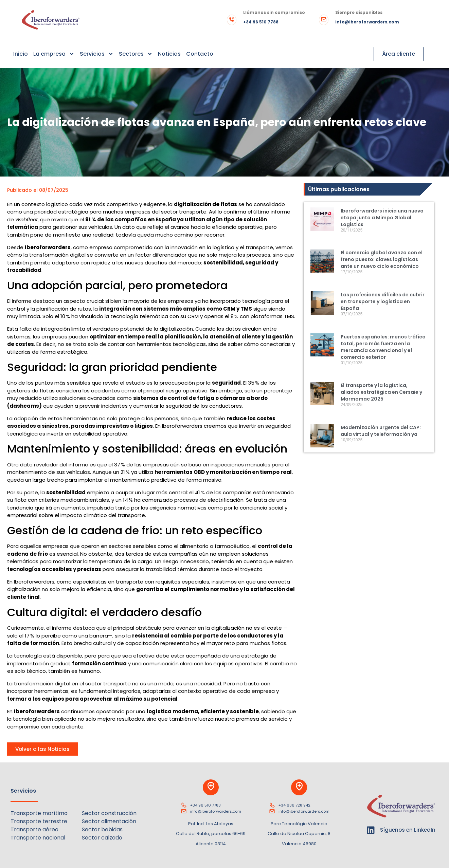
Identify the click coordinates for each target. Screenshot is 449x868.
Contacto (200, 54)
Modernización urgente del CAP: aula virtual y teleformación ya (381, 431)
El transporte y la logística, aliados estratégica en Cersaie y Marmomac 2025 (381, 392)
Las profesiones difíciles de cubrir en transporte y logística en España (383, 301)
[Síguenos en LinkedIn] (371, 830)
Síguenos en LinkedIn (408, 830)
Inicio (21, 54)
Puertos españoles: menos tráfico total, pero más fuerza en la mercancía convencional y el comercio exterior (383, 347)
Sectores (136, 54)
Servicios (97, 54)
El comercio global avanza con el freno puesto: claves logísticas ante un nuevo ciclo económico (382, 259)
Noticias (169, 54)
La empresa (54, 54)
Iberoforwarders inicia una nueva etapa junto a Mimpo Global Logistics (382, 218)
